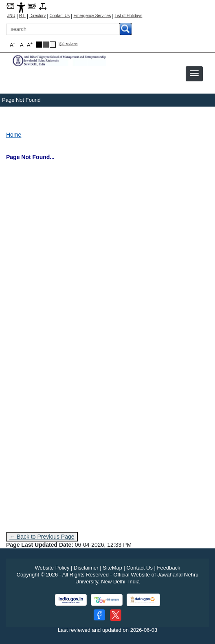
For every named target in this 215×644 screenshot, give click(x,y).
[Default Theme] (53, 45)
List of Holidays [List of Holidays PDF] (129, 16)
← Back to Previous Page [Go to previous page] (42, 537)
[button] (194, 73)
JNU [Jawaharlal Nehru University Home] (11, 16)
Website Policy (52, 568)
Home (14, 135)
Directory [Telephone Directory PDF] (37, 16)
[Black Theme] (39, 45)
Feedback (169, 568)
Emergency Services (92, 16)
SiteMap (112, 568)
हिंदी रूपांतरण (68, 44)
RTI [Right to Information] (22, 16)
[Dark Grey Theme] (46, 45)
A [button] (30, 45)
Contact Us (60, 16)
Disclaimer (86, 568)
